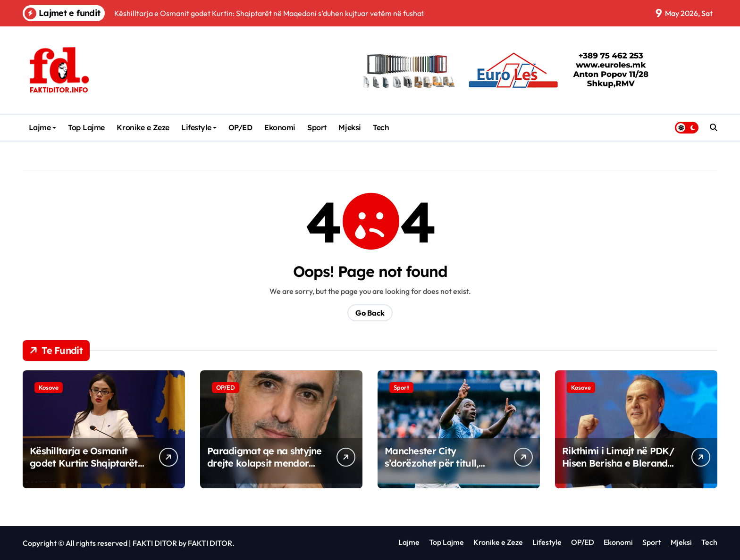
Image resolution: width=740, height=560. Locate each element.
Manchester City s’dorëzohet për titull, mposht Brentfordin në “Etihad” (435, 469)
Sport (317, 127)
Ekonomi (280, 127)
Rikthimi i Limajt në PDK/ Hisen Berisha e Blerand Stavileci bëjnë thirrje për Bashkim (618, 469)
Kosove (49, 387)
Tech (381, 127)
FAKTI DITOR (155, 543)
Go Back (370, 313)
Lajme (43, 127)
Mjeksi (349, 127)
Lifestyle (199, 127)
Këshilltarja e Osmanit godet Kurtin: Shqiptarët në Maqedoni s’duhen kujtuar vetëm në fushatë (86, 469)
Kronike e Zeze (143, 127)
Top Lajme (86, 127)
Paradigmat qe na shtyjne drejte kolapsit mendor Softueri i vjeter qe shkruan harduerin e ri (265, 469)
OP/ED (240, 127)
